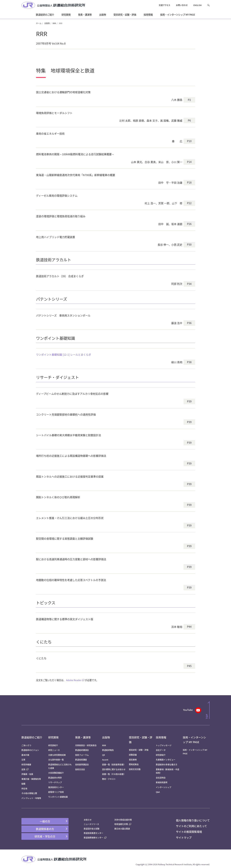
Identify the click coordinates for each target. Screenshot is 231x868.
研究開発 (53, 737)
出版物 (47, 23)
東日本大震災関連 (122, 829)
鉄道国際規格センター (95, 838)
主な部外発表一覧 (56, 760)
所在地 (24, 789)
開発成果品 (134, 764)
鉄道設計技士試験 (92, 829)
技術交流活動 (135, 769)
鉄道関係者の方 (45, 829)
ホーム (39, 23)
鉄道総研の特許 (55, 778)
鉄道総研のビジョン (30, 750)
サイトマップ (184, 837)
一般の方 (45, 821)
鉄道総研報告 (108, 750)
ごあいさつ (26, 745)
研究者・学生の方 (45, 836)
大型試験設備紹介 (56, 773)
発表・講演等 (83, 737)
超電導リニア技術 (56, 792)
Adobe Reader (74, 680)
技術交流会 (80, 769)
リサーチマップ (55, 782)
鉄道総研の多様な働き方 (167, 764)
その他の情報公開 (29, 793)
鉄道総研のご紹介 (32, 737)
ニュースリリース (91, 824)
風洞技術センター (56, 787)
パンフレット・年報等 (31, 798)
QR (103, 755)
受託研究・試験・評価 (139, 750)
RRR (54, 23)
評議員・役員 (27, 774)
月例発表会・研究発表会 (86, 745)
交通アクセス (165, 5)
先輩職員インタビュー (166, 760)
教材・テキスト (109, 779)
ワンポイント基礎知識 (58, 797)
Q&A (158, 792)
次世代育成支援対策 (123, 820)
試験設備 (133, 755)
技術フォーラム (82, 755)
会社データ (161, 750)
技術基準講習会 (82, 764)
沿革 (23, 760)
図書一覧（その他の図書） (114, 774)
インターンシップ (164, 787)
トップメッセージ (164, 745)
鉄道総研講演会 (82, 750)
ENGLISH (197, 5)
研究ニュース (54, 750)
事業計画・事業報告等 (31, 779)
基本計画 (26, 755)
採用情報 (161, 737)
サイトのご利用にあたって (191, 826)
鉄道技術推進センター (94, 833)
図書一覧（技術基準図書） (114, 764)
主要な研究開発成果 (57, 755)
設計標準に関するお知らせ (114, 769)
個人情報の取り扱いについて (193, 820)
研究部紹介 (53, 745)
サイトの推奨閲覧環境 (189, 832)
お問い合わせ (182, 5)
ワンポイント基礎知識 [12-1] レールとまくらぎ (64, 355)
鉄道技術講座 (81, 760)
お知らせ (88, 820)
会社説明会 (161, 778)
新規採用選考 (162, 782)
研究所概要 (26, 764)
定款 (25, 769)
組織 (23, 784)
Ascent (105, 760)
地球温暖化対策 (121, 824)
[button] (209, 5)
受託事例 (133, 760)
